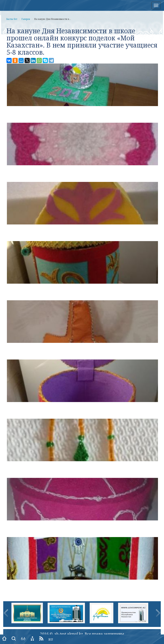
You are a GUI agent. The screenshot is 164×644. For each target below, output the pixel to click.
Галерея (26, 19)
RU (51, 639)
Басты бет (12, 19)
